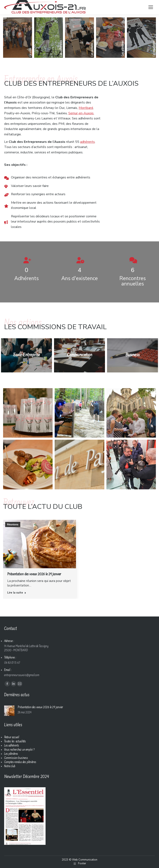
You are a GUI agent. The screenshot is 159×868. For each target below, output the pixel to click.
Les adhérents (12, 746)
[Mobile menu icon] (151, 7)
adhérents (87, 142)
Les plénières (11, 754)
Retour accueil (12, 737)
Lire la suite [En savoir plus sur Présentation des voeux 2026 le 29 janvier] (17, 593)
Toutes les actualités (15, 742)
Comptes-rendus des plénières (20, 762)
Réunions (13, 525)
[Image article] (9, 711)
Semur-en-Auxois (81, 113)
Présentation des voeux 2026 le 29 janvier (34, 574)
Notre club (10, 766)
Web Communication (85, 860)
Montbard (86, 108)
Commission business (16, 758)
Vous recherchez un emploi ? (19, 750)
